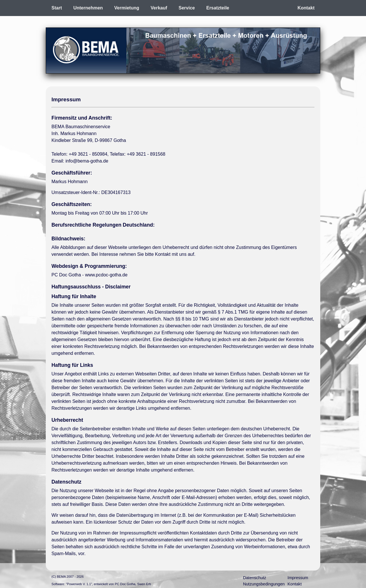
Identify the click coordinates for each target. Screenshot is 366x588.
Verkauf (159, 8)
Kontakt (306, 8)
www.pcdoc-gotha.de (106, 275)
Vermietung (127, 8)
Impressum (298, 578)
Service (187, 8)
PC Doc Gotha (125, 584)
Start (57, 8)
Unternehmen (88, 8)
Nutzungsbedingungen (264, 584)
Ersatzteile (218, 8)
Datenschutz (255, 578)
